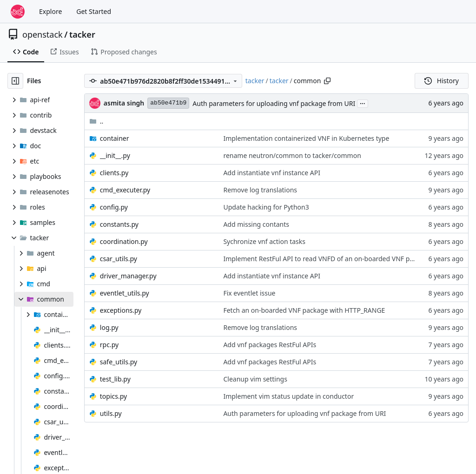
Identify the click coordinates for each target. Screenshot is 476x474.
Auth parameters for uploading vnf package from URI (274, 103)
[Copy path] (327, 81)
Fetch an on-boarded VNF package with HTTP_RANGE (304, 310)
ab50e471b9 (168, 103)
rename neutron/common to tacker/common (292, 155)
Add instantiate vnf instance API (272, 173)
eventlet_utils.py (125, 293)
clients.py (114, 173)
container (115, 138)
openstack (43, 34)
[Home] (18, 12)
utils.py (111, 413)
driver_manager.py (128, 276)
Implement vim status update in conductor (288, 396)
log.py (109, 327)
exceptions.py (121, 310)
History (442, 81)
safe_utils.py (119, 362)
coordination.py (124, 241)
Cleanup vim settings (255, 379)
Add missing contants (256, 224)
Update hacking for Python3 (266, 207)
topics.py (113, 396)
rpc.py (109, 345)
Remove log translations (260, 190)
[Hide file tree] (15, 81)
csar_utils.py (119, 259)
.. (96, 121)
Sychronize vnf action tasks (264, 241)
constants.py (119, 224)
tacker (82, 34)
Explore (50, 11)
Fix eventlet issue (249, 293)
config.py (114, 207)
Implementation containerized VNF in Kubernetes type (306, 138)
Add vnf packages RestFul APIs (270, 345)
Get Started (94, 11)
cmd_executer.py (125, 190)
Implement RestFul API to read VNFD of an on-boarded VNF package (327, 259)
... (363, 103)
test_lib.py (115, 379)
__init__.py (115, 155)
